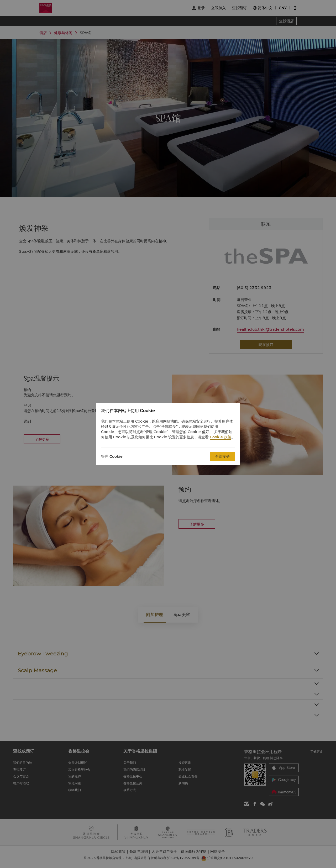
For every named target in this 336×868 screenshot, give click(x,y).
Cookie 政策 (220, 437)
